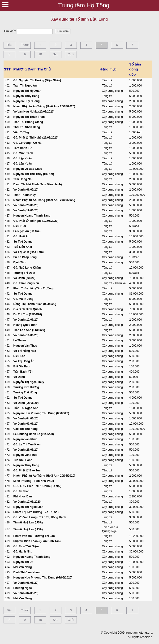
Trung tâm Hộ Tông (84, 5)
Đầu (9, 45)
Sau (55, 54)
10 (40, 54)
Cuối (71, 54)
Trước (25, 45)
